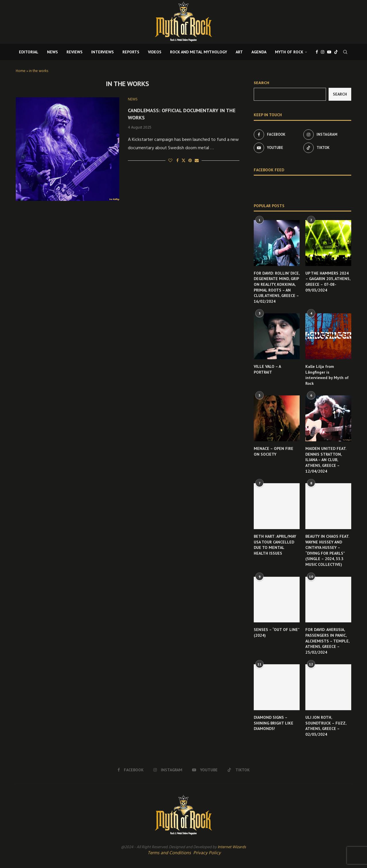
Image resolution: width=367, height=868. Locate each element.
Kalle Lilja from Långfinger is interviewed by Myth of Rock (327, 375)
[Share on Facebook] (177, 161)
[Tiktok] (336, 52)
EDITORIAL (29, 52)
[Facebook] (317, 52)
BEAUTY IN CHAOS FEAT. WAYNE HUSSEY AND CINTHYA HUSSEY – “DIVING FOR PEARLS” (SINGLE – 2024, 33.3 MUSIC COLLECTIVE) (327, 550)
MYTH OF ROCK (289, 52)
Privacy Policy (207, 853)
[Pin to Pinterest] (190, 161)
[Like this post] (170, 161)
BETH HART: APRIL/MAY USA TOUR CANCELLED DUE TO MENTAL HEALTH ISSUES (275, 545)
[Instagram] (323, 52)
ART (239, 52)
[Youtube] (329, 52)
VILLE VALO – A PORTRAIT (267, 369)
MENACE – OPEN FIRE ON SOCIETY (274, 451)
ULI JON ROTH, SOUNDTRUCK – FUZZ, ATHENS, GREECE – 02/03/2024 (326, 726)
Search (261, 83)
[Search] (345, 52)
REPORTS (131, 52)
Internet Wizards (232, 847)
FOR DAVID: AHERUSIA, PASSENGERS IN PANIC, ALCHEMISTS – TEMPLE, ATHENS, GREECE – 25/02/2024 (327, 641)
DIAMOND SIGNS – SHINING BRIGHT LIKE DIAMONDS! (274, 723)
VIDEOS (155, 52)
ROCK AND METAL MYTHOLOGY (199, 52)
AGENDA (259, 52)
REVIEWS (75, 52)
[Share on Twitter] (183, 161)
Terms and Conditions (169, 853)
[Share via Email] (197, 161)
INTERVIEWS (103, 52)
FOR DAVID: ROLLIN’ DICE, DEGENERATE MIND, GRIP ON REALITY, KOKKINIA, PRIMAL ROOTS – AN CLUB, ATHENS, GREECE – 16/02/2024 (277, 287)
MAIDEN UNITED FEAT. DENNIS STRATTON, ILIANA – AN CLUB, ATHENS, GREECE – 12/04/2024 (326, 460)
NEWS (52, 52)
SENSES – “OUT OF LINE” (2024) (277, 632)
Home (21, 71)
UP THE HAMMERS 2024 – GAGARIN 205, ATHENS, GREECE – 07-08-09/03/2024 (328, 282)
